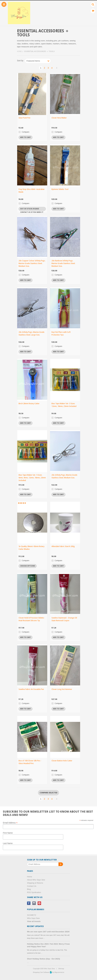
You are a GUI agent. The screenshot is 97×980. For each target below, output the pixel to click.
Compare (25, 132)
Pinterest (39, 903)
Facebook (29, 903)
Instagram (34, 903)
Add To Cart (26, 137)
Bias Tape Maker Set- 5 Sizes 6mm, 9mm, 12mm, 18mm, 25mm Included (32, 478)
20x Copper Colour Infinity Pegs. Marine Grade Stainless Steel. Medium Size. (32, 263)
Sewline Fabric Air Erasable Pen (31, 689)
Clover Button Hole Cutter (62, 761)
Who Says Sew (33, 918)
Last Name (8, 843)
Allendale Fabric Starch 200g (63, 546)
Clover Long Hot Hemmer (62, 689)
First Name (8, 833)
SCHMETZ (32, 915)
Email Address (10, 823)
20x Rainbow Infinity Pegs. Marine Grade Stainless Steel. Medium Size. (63, 263)
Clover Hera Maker (59, 118)
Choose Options (28, 566)
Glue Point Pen (24, 118)
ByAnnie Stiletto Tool (60, 189)
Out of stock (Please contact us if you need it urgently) (32, 209)
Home (19, 51)
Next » (57, 68)
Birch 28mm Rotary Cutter (29, 403)
